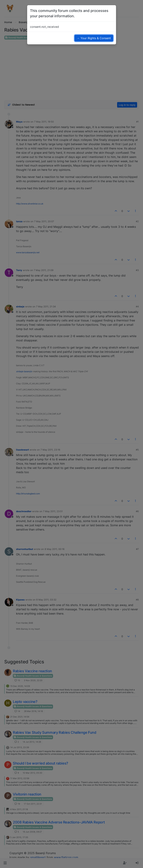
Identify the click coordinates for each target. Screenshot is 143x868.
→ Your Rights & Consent (94, 38)
